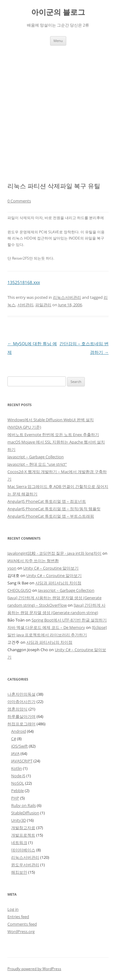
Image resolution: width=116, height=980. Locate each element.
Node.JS (18, 776)
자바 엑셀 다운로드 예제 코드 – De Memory (46, 627)
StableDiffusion (25, 813)
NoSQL (18, 783)
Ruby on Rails (24, 805)
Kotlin (17, 768)
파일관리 (43, 305)
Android (19, 731)
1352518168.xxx (24, 282)
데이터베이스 (23, 850)
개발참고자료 (23, 828)
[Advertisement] (58, 106)
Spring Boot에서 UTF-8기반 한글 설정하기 (69, 620)
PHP (15, 798)
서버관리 (25, 305)
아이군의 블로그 (58, 12)
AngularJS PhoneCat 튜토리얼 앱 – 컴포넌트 (47, 501)
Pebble (17, 791)
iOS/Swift (19, 746)
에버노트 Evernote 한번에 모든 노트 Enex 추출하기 (53, 435)
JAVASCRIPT (22, 761)
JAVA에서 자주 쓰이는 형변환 (33, 561)
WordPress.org (21, 931)
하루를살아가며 (21, 716)
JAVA (15, 753)
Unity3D (19, 820)
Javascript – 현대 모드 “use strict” (37, 464)
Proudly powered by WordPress (34, 969)
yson (12, 568)
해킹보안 (19, 872)
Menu (58, 41)
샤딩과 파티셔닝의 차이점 (58, 583)
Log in (13, 909)
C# (14, 739)
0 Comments (19, 201)
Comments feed (22, 924)
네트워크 (19, 842)
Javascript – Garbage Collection (36, 457)
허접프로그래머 (21, 724)
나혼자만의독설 (21, 694)
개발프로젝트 (23, 835)
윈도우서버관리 (25, 865)
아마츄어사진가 (21, 702)
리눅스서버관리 (67, 297)
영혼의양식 (17, 709)
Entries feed (18, 917)
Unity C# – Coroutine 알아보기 (51, 568)
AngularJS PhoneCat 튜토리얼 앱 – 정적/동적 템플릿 (54, 509)
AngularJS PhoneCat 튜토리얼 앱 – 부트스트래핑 (51, 516)
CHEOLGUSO (19, 590)
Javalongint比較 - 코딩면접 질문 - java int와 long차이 (54, 553)
